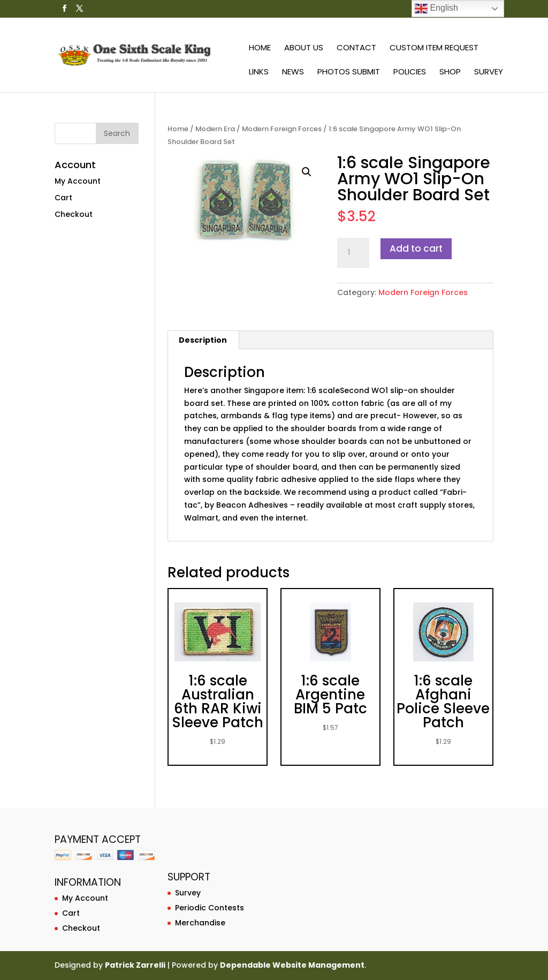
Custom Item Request (434, 48)
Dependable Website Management (292, 965)
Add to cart (416, 248)
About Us (304, 48)
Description (203, 340)
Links (259, 73)
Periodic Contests (210, 908)
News (293, 73)
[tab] (203, 340)
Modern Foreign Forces (282, 129)
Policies (410, 73)
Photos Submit (349, 73)
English (436, 9)
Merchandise (200, 923)
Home (260, 48)
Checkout (74, 214)
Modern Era (215, 129)
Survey (489, 73)
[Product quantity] (353, 253)
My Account (78, 181)
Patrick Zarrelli (135, 965)
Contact (356, 48)
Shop (450, 73)
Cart (63, 198)
